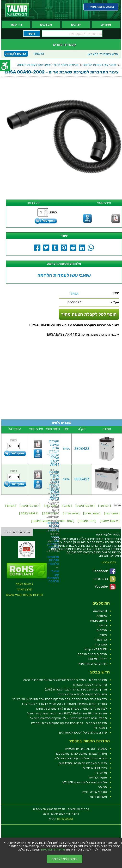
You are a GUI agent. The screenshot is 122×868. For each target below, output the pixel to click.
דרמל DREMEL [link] (98, 659)
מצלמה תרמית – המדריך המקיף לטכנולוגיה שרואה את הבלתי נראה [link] (65, 680)
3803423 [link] (82, 449)
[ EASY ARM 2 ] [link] (110, 521)
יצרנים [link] (76, 25)
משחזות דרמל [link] (98, 797)
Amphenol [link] (100, 611)
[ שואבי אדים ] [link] (92, 513)
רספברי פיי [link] (100, 728)
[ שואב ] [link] (67, 506)
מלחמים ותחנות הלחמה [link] (53, 560)
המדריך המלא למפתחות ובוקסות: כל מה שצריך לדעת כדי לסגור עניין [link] (64, 704)
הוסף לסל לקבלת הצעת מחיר (89, 314)
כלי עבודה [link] (101, 640)
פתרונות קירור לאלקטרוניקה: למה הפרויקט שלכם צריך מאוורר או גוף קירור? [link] (60, 699)
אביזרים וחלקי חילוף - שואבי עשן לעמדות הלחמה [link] (48, 65)
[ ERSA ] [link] (11, 506)
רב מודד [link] (102, 625)
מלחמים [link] (102, 630)
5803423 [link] (82, 479)
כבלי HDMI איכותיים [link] (95, 768)
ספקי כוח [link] (101, 645)
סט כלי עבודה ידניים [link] (95, 792)
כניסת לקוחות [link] (16, 54)
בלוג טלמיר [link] (104, 579)
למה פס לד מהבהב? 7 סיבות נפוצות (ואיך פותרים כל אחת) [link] (72, 709)
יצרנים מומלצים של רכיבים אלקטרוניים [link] (83, 733)
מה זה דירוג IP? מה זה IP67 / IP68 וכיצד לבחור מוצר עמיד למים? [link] (67, 713)
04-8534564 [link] (65, 819)
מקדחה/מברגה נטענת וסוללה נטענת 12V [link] (81, 754)
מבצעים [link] (46, 25)
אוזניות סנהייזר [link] (98, 778)
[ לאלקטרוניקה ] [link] (30, 506)
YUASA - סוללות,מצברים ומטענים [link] (86, 749)
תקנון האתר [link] (24, 589)
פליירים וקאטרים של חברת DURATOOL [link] (83, 763)
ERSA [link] (66, 449)
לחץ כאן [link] (103, 54)
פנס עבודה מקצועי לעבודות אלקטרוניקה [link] (82, 694)
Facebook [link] (104, 571)
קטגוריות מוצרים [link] (64, 45)
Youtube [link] (105, 587)
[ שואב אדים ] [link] (71, 513)
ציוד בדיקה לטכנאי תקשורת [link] (90, 685)
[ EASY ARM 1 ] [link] (29, 513)
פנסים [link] (103, 635)
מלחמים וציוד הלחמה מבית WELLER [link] (85, 782)
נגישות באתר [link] (24, 584)
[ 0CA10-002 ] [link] (65, 521)
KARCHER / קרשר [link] (95, 649)
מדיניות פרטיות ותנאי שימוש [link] (24, 595)
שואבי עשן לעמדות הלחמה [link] (100, 65)
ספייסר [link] (103, 787)
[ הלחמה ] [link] (105, 506)
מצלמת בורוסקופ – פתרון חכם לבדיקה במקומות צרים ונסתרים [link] (69, 723)
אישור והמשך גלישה (65, 859)
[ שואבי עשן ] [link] (112, 513)
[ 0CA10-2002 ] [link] (41, 521)
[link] (17, 10)
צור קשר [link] (16, 25)
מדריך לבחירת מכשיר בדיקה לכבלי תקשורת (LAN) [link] (76, 690)
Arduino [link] (102, 616)
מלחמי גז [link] (101, 773)
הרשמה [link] (39, 54)
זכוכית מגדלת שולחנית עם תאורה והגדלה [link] (81, 758)
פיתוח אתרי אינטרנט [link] (17, 532)
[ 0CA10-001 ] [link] (87, 521)
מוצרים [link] (106, 25)
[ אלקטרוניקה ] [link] (85, 506)
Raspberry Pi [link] (99, 621)
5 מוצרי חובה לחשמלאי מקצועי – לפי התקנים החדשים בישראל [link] (68, 718)
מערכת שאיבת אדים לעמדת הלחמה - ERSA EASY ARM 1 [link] (53, 453)
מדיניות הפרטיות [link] (53, 850)
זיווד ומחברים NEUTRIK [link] (93, 664)
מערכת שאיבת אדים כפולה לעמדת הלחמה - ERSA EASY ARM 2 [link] (53, 485)
